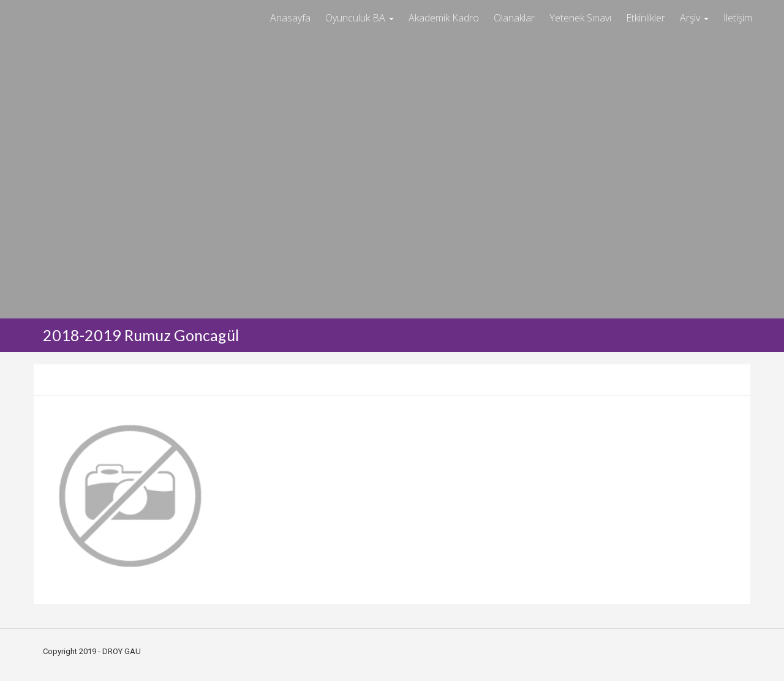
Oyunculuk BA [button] (360, 18)
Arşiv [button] (694, 18)
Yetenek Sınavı (580, 18)
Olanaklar (514, 18)
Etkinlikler (646, 18)
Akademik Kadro (444, 18)
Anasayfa (290, 18)
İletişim (738, 18)
